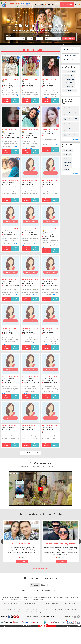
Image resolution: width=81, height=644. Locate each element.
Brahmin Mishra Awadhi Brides (70, 114)
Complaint (53, 609)
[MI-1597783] (31, 315)
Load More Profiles (31, 453)
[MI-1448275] (31, 66)
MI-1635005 (55, 180)
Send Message (6, 101)
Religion (47, 35)
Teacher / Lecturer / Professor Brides (47, 590)
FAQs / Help (20, 609)
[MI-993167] (11, 117)
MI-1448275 (34, 79)
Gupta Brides (67, 154)
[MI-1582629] (11, 412)
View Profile (15, 101)
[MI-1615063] (11, 267)
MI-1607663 (55, 280)
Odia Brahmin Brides (69, 71)
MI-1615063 (14, 280)
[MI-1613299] (31, 267)
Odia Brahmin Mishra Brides (31, 50)
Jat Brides (66, 170)
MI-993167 (14, 130)
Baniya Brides (67, 158)
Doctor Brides (25, 590)
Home (4, 609)
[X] (12, 617)
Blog (16, 612)
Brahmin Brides (68, 151)
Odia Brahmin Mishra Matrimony (69, 60)
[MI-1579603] (51, 412)
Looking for (10, 35)
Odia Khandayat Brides (70, 90)
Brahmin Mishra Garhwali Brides (71, 119)
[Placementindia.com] (9, 622)
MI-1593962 (55, 130)
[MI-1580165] (31, 412)
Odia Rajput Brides (69, 79)
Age (28, 35)
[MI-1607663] (51, 267)
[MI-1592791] (11, 364)
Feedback (36, 609)
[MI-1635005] (51, 167)
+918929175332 (51, 617)
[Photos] (38, 58)
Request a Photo (30, 173)
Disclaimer (22, 612)
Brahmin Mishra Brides (70, 55)
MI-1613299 (34, 280)
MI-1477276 (14, 180)
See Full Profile (47, 98)
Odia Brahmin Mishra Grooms (69, 50)
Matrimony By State (30, 604)
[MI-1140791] (51, 66)
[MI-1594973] (11, 66)
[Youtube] (15, 617)
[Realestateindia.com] (30, 622)
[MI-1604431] (11, 315)
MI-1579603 (55, 425)
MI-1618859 (34, 229)
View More (76, 94)
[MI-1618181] (51, 216)
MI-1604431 (14, 328)
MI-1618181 (55, 229)
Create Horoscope (48, 612)
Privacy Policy (30, 612)
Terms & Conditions (71, 609)
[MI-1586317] (51, 364)
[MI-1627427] (11, 216)
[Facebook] (9, 617)
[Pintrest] (18, 617)
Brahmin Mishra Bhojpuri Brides (70, 130)
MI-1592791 (14, 377)
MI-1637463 (34, 180)
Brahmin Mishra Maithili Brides (70, 135)
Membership (11, 609)
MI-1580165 (34, 425)
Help (77, 5)
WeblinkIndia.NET (75, 626)
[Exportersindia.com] (72, 622)
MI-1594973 (14, 79)
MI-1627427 (14, 229)
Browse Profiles (40, 5)
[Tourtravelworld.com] (51, 622)
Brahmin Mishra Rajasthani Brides (68, 124)
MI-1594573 (55, 328)
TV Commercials (60, 612)
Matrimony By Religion (11, 604)
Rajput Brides (67, 162)
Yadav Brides (67, 166)
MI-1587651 (34, 377)
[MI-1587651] (31, 364)
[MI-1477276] (11, 167)
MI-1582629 (14, 425)
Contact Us (29, 609)
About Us (61, 609)
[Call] (18, 58)
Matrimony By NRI (70, 604)
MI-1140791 (55, 79)
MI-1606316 (34, 130)
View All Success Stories (40, 568)
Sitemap (39, 612)
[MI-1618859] (31, 216)
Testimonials (45, 609)
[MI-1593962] (51, 117)
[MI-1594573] (51, 315)
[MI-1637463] (31, 167)
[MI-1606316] (31, 117)
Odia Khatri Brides (69, 87)
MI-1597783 (34, 328)
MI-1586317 (55, 377)
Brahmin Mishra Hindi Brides (69, 108)
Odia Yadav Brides (69, 83)
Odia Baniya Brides (69, 75)
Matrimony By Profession (51, 604)
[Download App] (75, 617)
